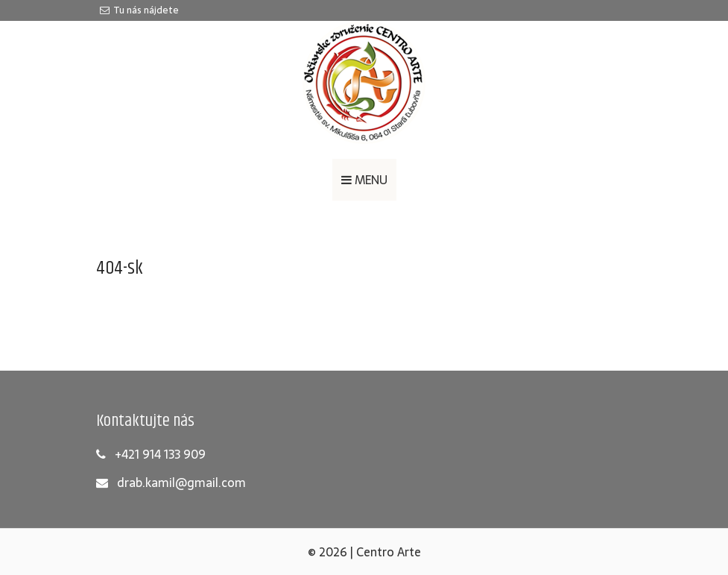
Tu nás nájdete (139, 10)
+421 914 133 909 (160, 454)
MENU (364, 180)
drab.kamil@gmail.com (181, 483)
